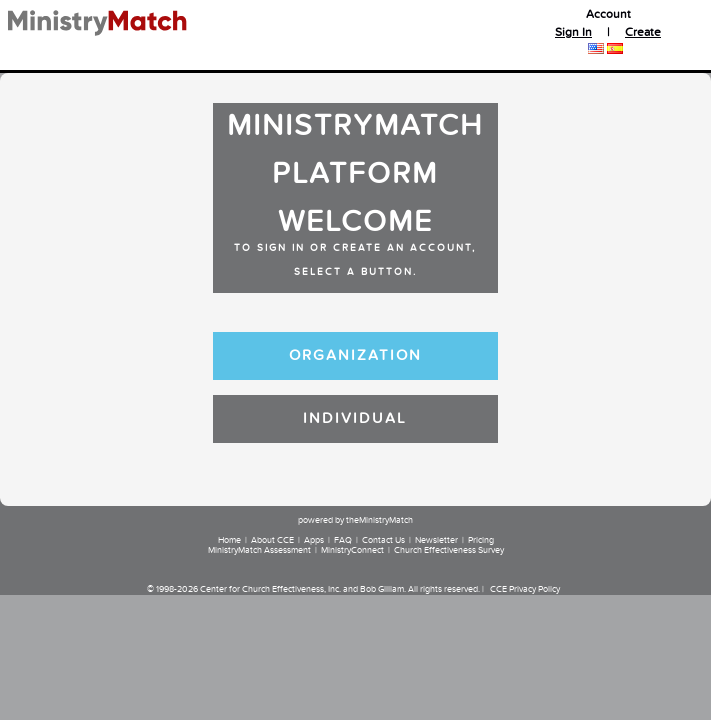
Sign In (573, 32)
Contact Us (383, 541)
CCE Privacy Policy (525, 590)
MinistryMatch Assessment (259, 551)
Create (643, 32)
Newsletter (436, 541)
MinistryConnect (352, 551)
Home (229, 541)
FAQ (343, 541)
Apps (314, 541)
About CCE (272, 541)
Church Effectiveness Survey (449, 551)
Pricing (481, 541)
